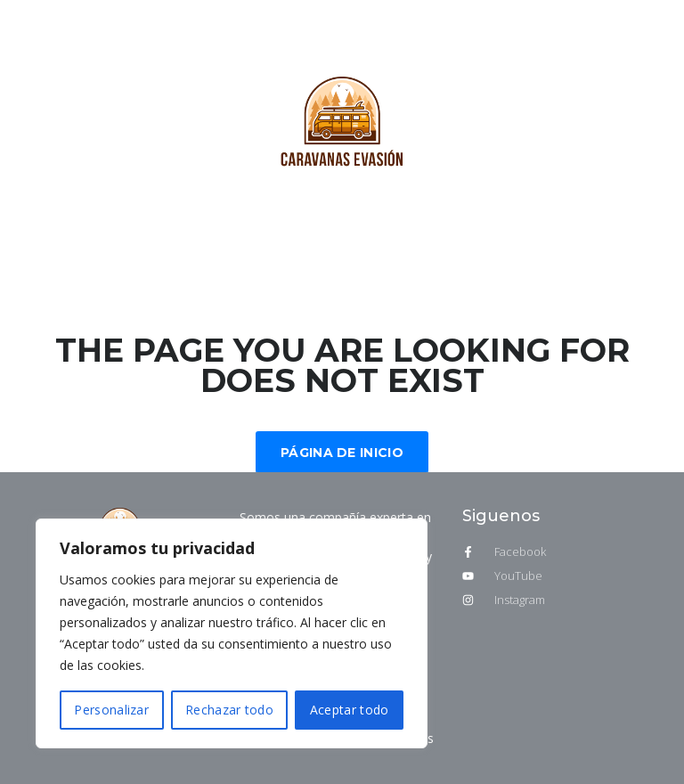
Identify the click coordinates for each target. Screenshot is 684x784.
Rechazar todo (229, 710)
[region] (232, 633)
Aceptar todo (350, 710)
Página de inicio (342, 453)
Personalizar (111, 710)
